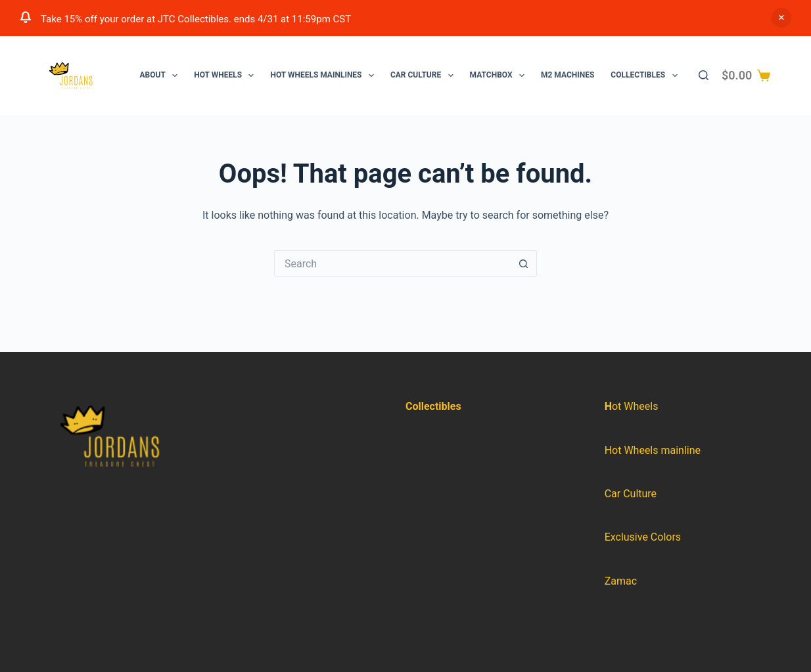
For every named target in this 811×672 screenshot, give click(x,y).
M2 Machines (568, 75)
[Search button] (524, 263)
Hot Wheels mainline (653, 450)
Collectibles (646, 76)
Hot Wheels (226, 76)
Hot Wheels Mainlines (324, 76)
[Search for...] (392, 263)
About (162, 76)
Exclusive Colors (643, 537)
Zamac (621, 581)
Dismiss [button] (781, 18)
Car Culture (425, 76)
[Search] (704, 75)
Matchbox (500, 76)
